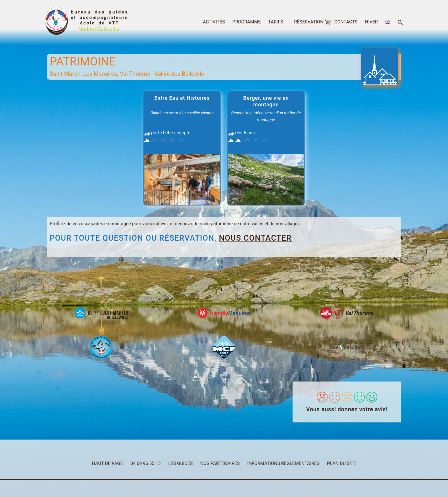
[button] (400, 23)
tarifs (276, 22)
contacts (346, 22)
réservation (309, 22)
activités (214, 22)
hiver (372, 22)
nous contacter (255, 238)
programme (246, 22)
